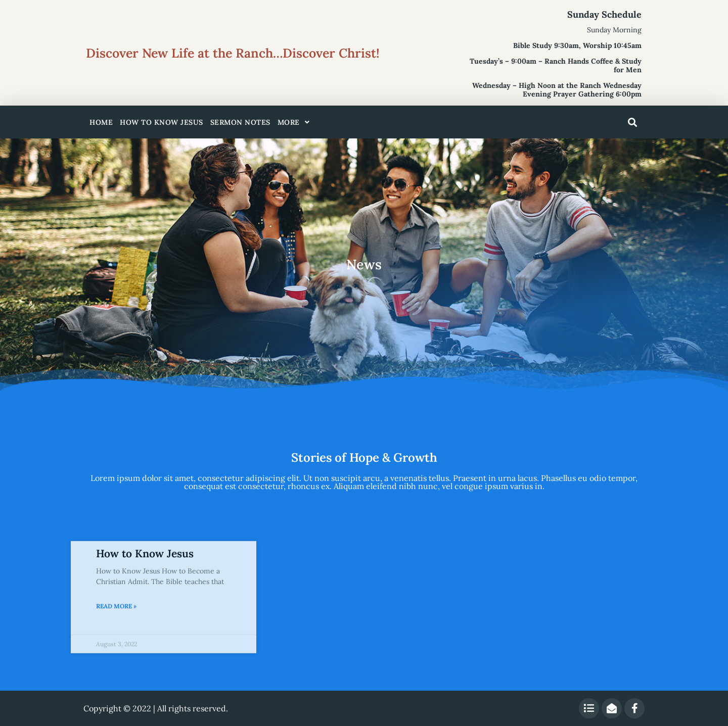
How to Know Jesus (162, 122)
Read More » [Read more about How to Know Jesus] (116, 667)
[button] (632, 123)
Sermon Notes (240, 122)
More (294, 122)
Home (101, 122)
